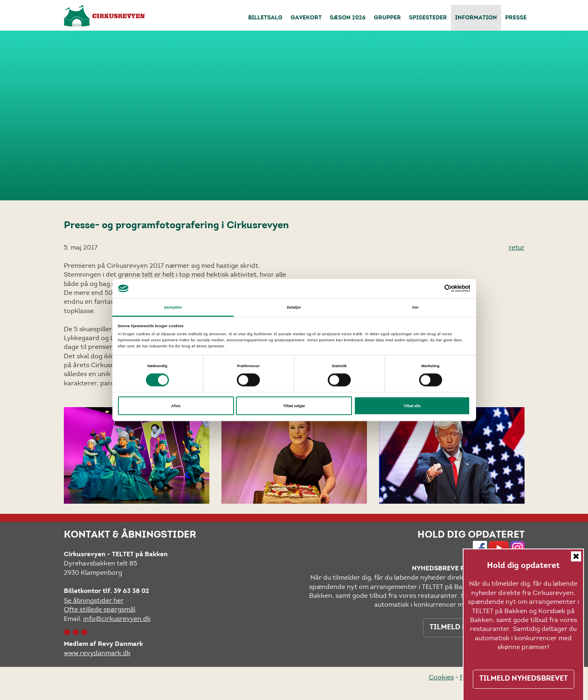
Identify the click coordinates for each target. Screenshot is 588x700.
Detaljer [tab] (294, 307)
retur (517, 247)
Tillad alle (412, 406)
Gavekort (306, 18)
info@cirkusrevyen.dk (117, 619)
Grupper (387, 18)
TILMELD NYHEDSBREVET (524, 679)
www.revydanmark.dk (97, 653)
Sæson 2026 (348, 18)
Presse (516, 18)
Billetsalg (265, 18)
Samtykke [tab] (173, 307)
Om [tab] (415, 307)
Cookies (441, 677)
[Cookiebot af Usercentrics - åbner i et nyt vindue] (435, 289)
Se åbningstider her (94, 600)
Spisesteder (428, 18)
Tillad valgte (294, 406)
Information (476, 18)
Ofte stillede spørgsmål (100, 609)
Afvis (176, 406)
